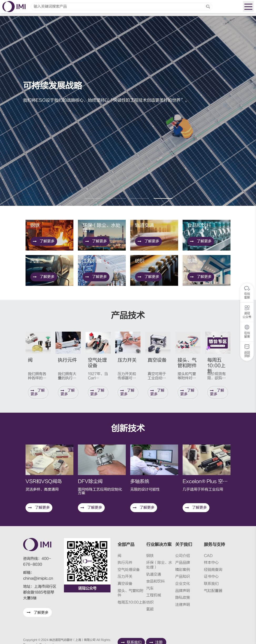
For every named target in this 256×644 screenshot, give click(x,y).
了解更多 (44, 271)
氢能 (150, 609)
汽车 (150, 588)
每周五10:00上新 (132, 602)
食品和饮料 (155, 581)
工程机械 (154, 595)
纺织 (150, 602)
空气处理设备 (129, 570)
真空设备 (125, 584)
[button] (93, 199)
